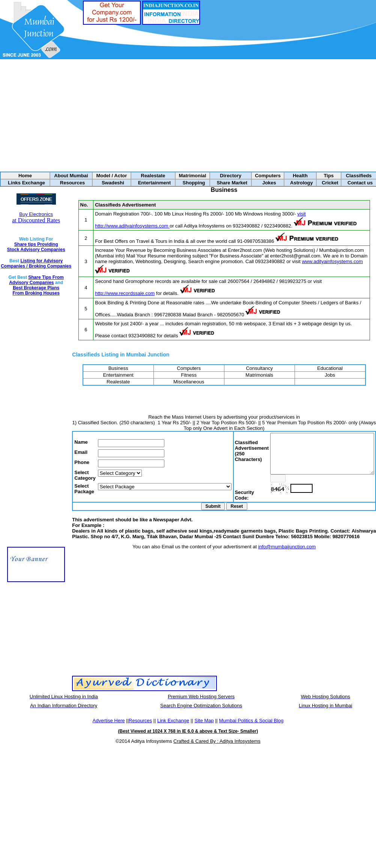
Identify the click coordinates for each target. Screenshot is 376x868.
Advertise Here (108, 728)
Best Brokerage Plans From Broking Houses (30, 296)
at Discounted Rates (30, 217)
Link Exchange (173, 728)
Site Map (204, 728)
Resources (140, 728)
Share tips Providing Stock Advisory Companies (30, 247)
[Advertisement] (188, 115)
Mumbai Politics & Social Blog (251, 728)
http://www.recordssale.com (114, 293)
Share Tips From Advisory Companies (30, 285)
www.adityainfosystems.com (321, 261)
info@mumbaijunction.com (281, 554)
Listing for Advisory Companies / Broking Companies (32, 266)
